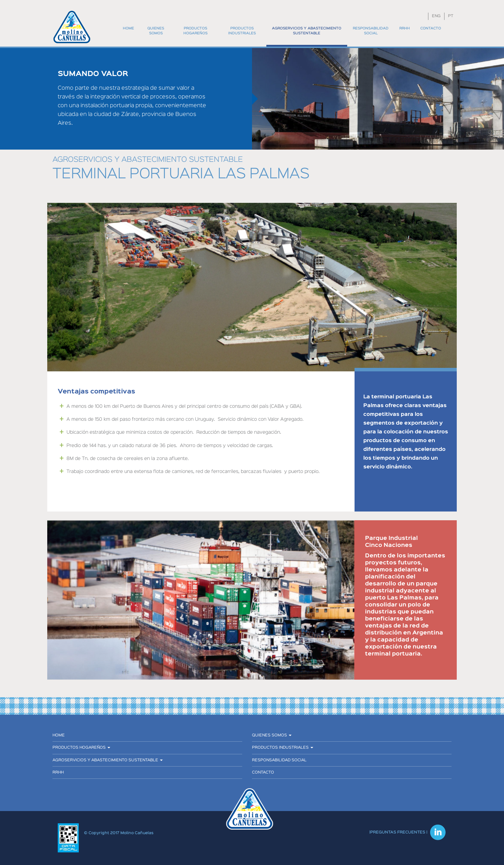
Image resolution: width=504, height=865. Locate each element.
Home (128, 29)
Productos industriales (242, 31)
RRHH (405, 29)
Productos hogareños (195, 31)
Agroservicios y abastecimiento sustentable (307, 31)
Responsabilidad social (371, 31)
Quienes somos (156, 31)
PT (451, 16)
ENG (436, 16)
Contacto (431, 29)
